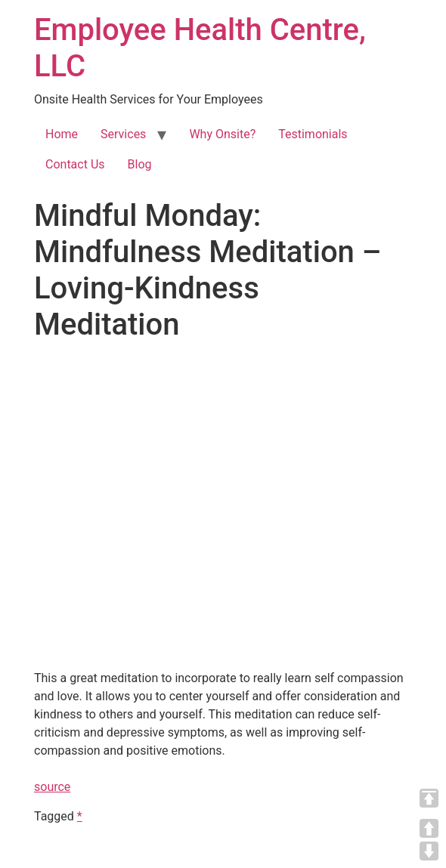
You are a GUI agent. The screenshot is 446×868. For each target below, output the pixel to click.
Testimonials (313, 134)
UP (429, 828)
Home (62, 134)
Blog (140, 164)
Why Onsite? (222, 134)
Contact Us (75, 164)
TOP (429, 798)
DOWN (429, 851)
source (52, 787)
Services (123, 134)
